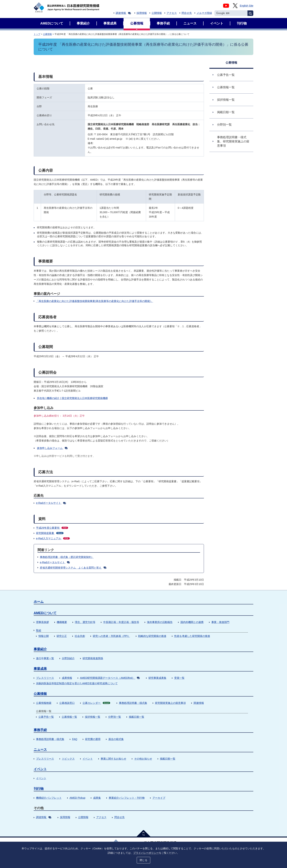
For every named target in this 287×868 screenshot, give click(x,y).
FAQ (75, 739)
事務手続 (40, 730)
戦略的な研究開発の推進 (152, 636)
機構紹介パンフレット (49, 798)
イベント (88, 759)
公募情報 (47, 34)
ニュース (40, 750)
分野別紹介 (68, 658)
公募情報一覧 (69, 717)
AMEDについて (45, 613)
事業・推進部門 (220, 622)
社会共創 (80, 636)
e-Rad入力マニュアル (53, 538)
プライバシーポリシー (146, 853)
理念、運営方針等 (85, 622)
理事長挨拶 (42, 622)
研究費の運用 (93, 739)
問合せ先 (187, 13)
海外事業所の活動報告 (160, 622)
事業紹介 (40, 649)
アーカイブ (159, 798)
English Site (247, 6)
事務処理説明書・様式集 (133, 703)
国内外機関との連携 (192, 622)
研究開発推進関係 (93, 658)
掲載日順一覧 (137, 717)
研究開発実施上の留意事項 (170, 703)
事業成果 (40, 669)
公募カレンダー (96, 703)
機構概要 (62, 622)
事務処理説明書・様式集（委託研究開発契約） (67, 557)
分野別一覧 (115, 717)
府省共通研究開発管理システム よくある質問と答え (73, 568)
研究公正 (62, 636)
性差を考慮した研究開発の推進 (192, 636)
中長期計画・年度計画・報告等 (121, 622)
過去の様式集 (116, 739)
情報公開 (44, 636)
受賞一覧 (179, 678)
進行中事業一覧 (45, 658)
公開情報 (157, 13)
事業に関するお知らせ (113, 759)
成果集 (97, 798)
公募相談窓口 (67, 703)
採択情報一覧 (93, 717)
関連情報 (199, 703)
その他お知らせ (143, 759)
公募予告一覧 (46, 717)
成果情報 (67, 678)
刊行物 (39, 789)
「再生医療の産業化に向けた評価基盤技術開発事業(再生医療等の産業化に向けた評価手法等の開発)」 (95, 301)
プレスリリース (45, 678)
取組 (39, 630)
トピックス (68, 759)
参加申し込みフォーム (52, 448)
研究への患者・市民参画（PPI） (112, 636)
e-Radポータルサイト (51, 503)
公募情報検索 (44, 703)
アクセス (172, 13)
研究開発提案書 (50, 533)
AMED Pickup (77, 798)
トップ (37, 34)
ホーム (39, 602)
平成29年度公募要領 (52, 528)
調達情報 (123, 13)
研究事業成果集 (157, 678)
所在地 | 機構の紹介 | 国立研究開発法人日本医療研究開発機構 (72, 398)
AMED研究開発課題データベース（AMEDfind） (110, 678)
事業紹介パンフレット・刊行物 (127, 798)
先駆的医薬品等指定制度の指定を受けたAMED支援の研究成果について (77, 683)
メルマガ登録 (204, 13)
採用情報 (142, 13)
